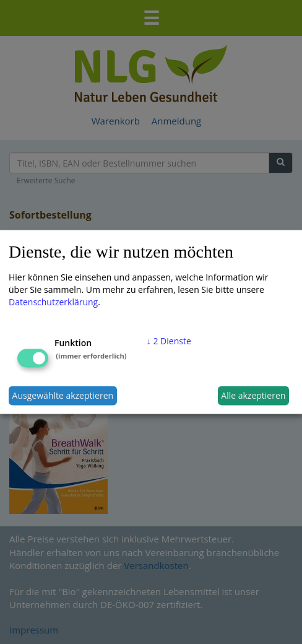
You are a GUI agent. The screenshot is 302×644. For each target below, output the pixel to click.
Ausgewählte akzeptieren (63, 395)
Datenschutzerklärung (53, 301)
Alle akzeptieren (253, 395)
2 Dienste (169, 340)
